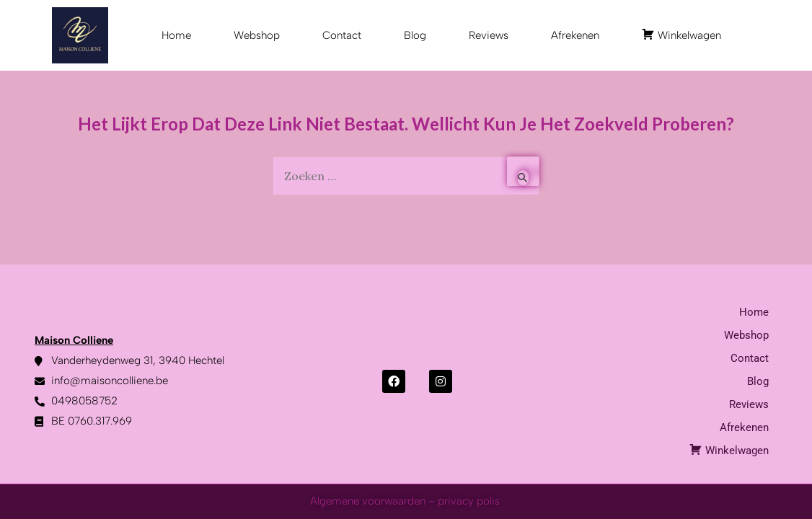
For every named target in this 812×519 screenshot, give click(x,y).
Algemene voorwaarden (368, 501)
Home (176, 35)
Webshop (257, 35)
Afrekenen (575, 35)
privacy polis (470, 501)
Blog (415, 35)
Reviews (489, 35)
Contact (342, 35)
